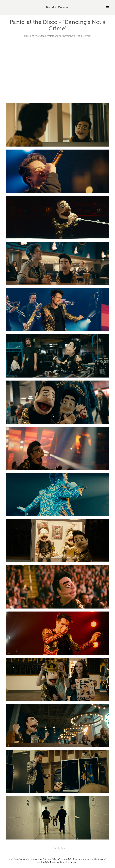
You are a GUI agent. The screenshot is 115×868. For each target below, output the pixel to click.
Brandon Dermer (57, 7)
